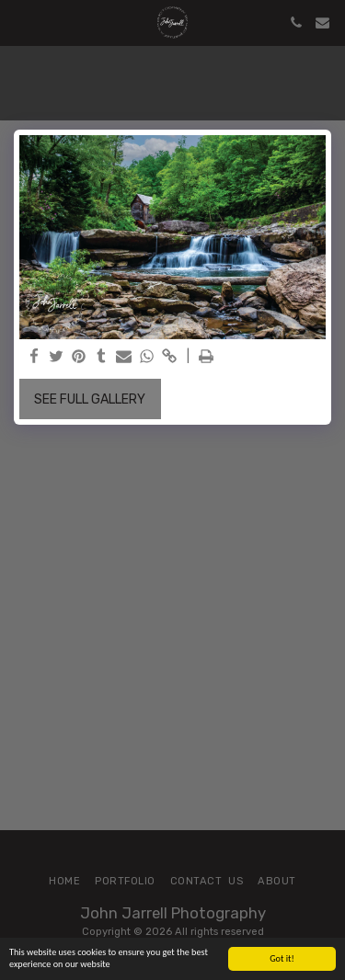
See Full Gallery (90, 399)
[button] (20, 22)
